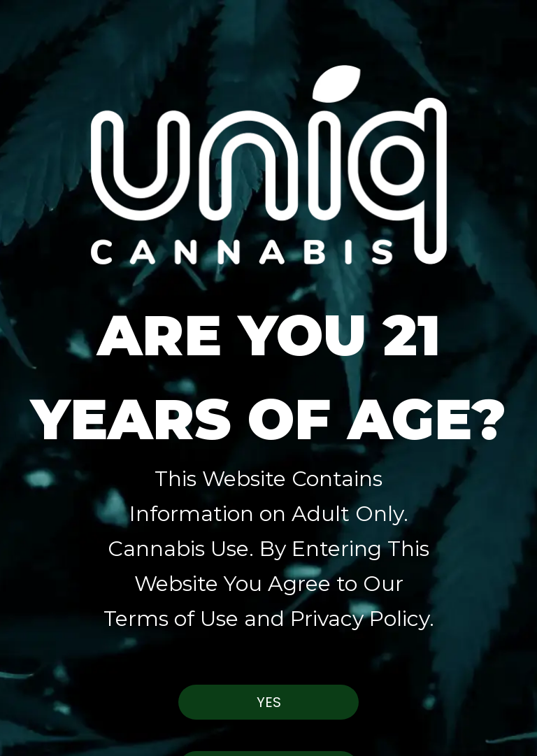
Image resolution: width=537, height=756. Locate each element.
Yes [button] (269, 702)
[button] (268, 133)
